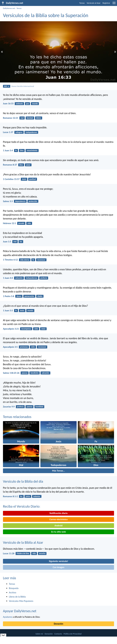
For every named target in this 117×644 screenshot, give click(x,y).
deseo (19, 296)
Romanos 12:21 (11, 118)
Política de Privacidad (72, 634)
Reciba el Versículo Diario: (22, 506)
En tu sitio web (58, 532)
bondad (30, 118)
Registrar (106, 3)
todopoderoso (31, 132)
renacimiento (32, 150)
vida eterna (25, 260)
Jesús (24, 179)
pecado (21, 223)
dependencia (20, 201)
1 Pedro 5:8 (9, 296)
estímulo (19, 104)
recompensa (26, 329)
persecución (29, 296)
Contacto (58, 634)
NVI (7, 86)
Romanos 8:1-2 (10, 496)
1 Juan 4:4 (8, 278)
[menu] (114, 4)
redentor (37, 496)
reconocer (41, 260)
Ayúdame (7, 617)
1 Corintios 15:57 (11, 179)
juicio (28, 496)
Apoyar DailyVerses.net (20, 611)
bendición (35, 373)
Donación (59, 624)
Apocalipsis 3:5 (10, 347)
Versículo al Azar (94, 3)
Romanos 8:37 (10, 165)
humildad (39, 407)
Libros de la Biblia (17, 597)
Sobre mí (39, 634)
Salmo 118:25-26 (11, 373)
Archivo (13, 593)
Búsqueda (14, 588)
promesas (24, 347)
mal (22, 118)
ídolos (39, 118)
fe (16, 150)
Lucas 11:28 (9, 553)
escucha (42, 553)
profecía (44, 278)
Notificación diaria (58, 513)
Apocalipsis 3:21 (11, 329)
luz (21, 242)
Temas (82, 3)
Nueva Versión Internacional (23, 86)
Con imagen (58, 567)
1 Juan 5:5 (8, 310)
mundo (35, 104)
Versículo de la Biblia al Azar (23, 542)
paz (28, 104)
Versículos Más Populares (21, 601)
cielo (36, 329)
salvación (19, 278)
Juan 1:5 (7, 242)
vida (29, 223)
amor (28, 165)
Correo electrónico (59, 519)
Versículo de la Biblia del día (23, 481)
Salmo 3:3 (8, 201)
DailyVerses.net (9, 8)
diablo (40, 296)
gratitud (33, 179)
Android (58, 525)
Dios (22, 150)
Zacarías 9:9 (9, 407)
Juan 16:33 (8, 103)
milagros (19, 132)
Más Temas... (59, 471)
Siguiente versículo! (58, 561)
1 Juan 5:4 (8, 150)
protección (33, 201)
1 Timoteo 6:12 (10, 260)
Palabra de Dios (23, 553)
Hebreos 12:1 (10, 223)
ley (21, 496)
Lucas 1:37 (8, 132)
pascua (25, 373)
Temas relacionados (17, 417)
